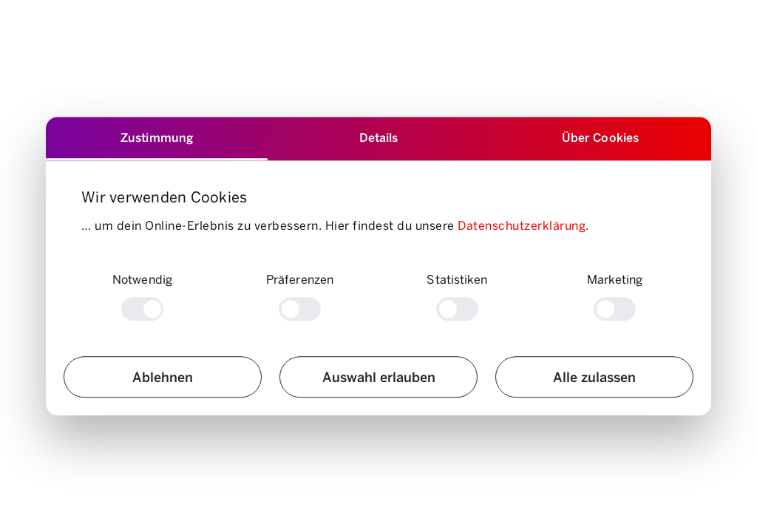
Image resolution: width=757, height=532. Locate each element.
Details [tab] (379, 137)
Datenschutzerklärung (522, 225)
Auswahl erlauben (379, 376)
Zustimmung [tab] (157, 137)
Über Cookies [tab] (600, 137)
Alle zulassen (594, 376)
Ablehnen (163, 376)
